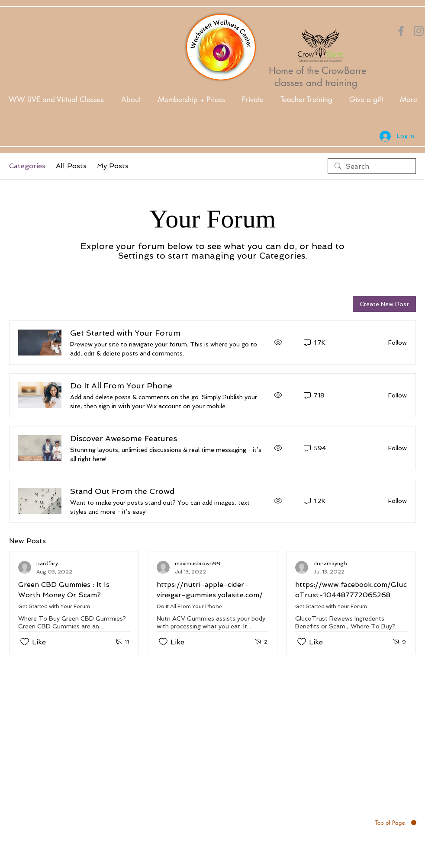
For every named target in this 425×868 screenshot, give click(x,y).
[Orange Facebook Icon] (401, 31)
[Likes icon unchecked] (25, 642)
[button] (131, 100)
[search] (372, 166)
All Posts (71, 166)
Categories (27, 166)
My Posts (113, 166)
